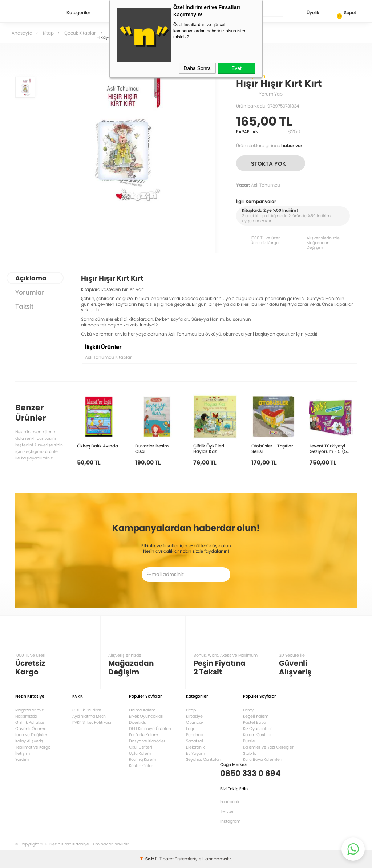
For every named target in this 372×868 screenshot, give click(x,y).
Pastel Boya (254, 722)
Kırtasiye (194, 716)
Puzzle (249, 741)
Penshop (195, 735)
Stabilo (250, 753)
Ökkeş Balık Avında (98, 446)
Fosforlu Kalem (143, 735)
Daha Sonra (197, 68)
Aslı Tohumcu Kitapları (109, 357)
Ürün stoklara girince (269, 145)
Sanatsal (195, 741)
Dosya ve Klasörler (147, 741)
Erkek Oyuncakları (146, 716)
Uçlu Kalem (140, 753)
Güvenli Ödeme (31, 729)
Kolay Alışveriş (29, 741)
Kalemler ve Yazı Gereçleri (269, 747)
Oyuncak (195, 722)
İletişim (23, 753)
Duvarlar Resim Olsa (152, 448)
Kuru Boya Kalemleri (263, 759)
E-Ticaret (164, 859)
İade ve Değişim (31, 735)
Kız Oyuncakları (258, 729)
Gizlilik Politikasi (88, 710)
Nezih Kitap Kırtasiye (36, 13)
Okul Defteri (141, 747)
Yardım (22, 759)
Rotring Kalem (143, 759)
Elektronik (195, 747)
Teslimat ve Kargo (33, 747)
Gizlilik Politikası (31, 722)
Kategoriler (78, 13)
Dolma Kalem (142, 710)
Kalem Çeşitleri (258, 735)
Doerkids (138, 722)
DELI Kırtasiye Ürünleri (150, 729)
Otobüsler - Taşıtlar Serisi (272, 448)
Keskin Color (141, 766)
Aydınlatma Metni (90, 716)
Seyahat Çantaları (204, 759)
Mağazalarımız (29, 710)
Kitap (191, 710)
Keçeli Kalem (256, 716)
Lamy (248, 710)
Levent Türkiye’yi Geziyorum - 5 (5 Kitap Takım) (328, 448)
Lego (191, 729)
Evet (236, 68)
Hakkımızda (26, 716)
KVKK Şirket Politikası (92, 722)
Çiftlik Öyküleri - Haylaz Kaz (211, 448)
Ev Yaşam (195, 753)
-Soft (148, 859)
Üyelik (307, 13)
